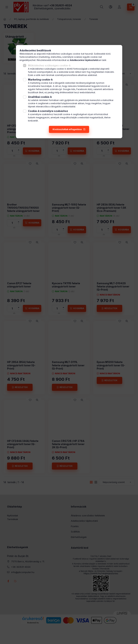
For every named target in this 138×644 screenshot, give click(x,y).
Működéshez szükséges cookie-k (49, 65)
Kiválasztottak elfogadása (67, 129)
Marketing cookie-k (40, 80)
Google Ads (69, 89)
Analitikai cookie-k (40, 97)
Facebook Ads (84, 89)
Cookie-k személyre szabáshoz (48, 111)
